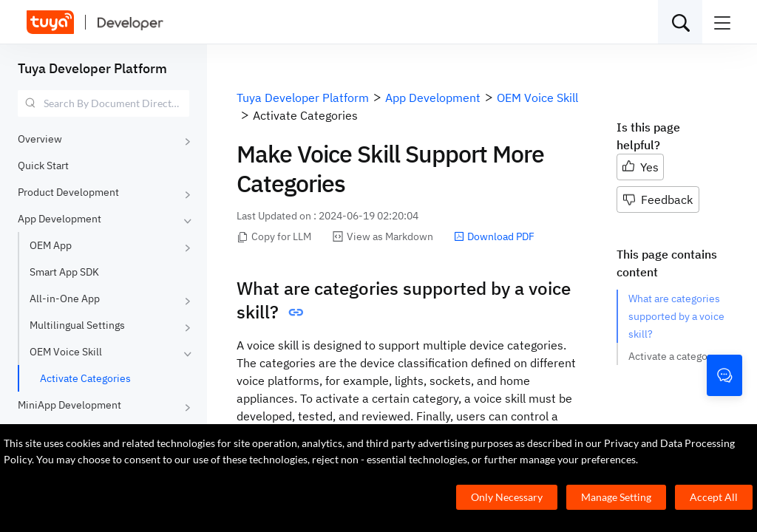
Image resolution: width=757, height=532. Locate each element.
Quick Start (43, 166)
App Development (60, 219)
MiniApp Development (69, 405)
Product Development (68, 192)
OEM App (51, 245)
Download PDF (494, 236)
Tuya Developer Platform (92, 68)
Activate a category (672, 356)
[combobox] (103, 103)
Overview (40, 139)
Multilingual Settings (77, 325)
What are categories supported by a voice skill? (676, 316)
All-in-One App (65, 299)
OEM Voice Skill (66, 352)
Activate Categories (85, 378)
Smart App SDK (64, 272)
